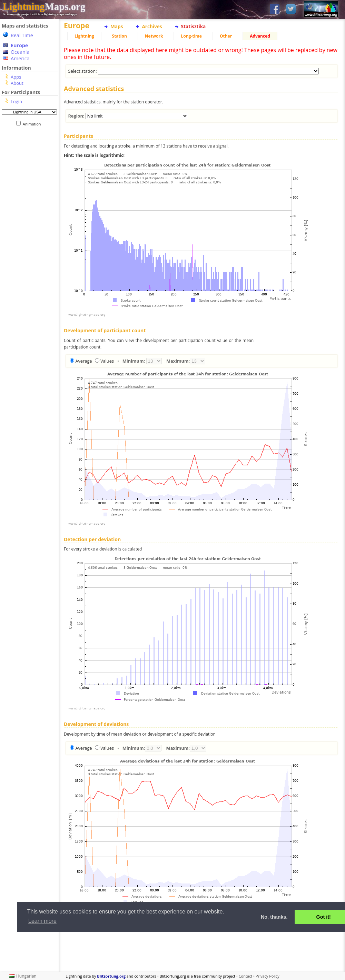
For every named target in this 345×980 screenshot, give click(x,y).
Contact (246, 976)
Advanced (260, 36)
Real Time (22, 35)
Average (83, 361)
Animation (33, 124)
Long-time (191, 36)
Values (107, 361)
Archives (152, 26)
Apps (16, 77)
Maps (117, 26)
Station (120, 36)
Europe (19, 45)
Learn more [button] (42, 921)
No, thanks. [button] (274, 917)
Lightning (84, 36)
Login (16, 101)
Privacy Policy (268, 976)
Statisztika (194, 26)
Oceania (20, 52)
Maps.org (44, 7)
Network (154, 36)
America (20, 58)
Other (226, 36)
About (17, 83)
